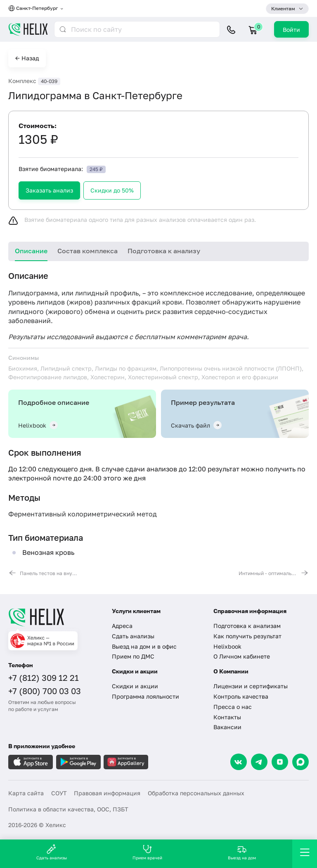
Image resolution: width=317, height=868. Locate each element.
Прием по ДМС (133, 656)
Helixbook (227, 646)
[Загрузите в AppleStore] (31, 762)
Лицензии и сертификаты (251, 686)
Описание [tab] (31, 251)
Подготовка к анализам (247, 626)
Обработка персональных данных (196, 793)
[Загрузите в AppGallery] (126, 762)
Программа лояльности (145, 696)
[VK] (239, 762)
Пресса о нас (233, 707)
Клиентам (283, 8)
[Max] (300, 762)
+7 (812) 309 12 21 (44, 678)
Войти (291, 30)
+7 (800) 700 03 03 (45, 691)
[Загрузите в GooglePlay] (78, 762)
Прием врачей (147, 852)
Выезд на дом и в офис (144, 646)
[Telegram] (259, 762)
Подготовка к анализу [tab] (164, 251)
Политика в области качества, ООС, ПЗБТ (68, 809)
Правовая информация (107, 793)
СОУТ (59, 793)
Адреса (122, 626)
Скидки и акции (135, 686)
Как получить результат (247, 636)
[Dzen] (280, 762)
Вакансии (227, 727)
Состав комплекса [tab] (88, 251)
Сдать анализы (133, 636)
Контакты (227, 717)
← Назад (27, 58)
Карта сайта (26, 793)
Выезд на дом (242, 852)
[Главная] (55, 617)
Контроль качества (241, 696)
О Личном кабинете (242, 656)
